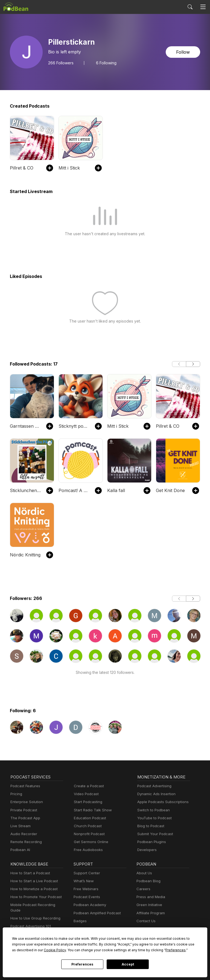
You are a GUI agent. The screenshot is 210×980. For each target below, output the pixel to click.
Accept (128, 964)
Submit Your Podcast (154, 834)
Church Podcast (87, 826)
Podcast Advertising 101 (30, 921)
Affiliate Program (150, 913)
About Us (144, 873)
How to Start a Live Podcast (33, 881)
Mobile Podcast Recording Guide (37, 905)
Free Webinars (85, 889)
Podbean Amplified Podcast (96, 913)
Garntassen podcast (25, 426)
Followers (60, 63)
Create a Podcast (88, 786)
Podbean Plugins (151, 842)
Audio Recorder (23, 834)
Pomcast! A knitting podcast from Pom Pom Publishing (74, 490)
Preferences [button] (120, 950)
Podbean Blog (148, 881)
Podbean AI (20, 850)
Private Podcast (23, 810)
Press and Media (150, 897)
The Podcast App (24, 818)
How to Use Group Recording (34, 913)
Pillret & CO (21, 168)
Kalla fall (115, 490)
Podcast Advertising (153, 786)
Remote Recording (25, 842)
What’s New (83, 881)
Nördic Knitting (24, 555)
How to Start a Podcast (29, 873)
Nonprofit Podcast (88, 834)
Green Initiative (149, 905)
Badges (80, 921)
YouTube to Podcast (153, 818)
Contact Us (145, 921)
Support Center (86, 873)
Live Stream (20, 826)
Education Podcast (89, 818)
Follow (183, 52)
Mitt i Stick (68, 168)
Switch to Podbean (152, 810)
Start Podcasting (87, 802)
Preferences (82, 964)
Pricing (16, 794)
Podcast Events (86, 897)
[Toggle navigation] (203, 7)
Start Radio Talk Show (92, 810)
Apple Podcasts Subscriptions (161, 802)
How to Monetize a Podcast (32, 889)
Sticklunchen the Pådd (25, 490)
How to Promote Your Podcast (34, 897)
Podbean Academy (89, 905)
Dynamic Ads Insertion (155, 794)
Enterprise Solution (26, 802)
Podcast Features (24, 786)
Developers (146, 850)
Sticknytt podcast (74, 426)
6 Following (104, 63)
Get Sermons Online (90, 842)
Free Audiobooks (87, 850)
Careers (143, 889)
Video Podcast (85, 794)
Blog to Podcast (150, 826)
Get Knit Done (170, 490)
